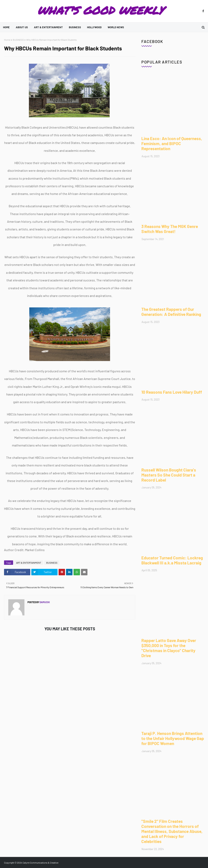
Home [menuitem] (6, 27)
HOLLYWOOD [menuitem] (94, 27)
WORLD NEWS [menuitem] (116, 27)
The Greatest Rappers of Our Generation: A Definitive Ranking (171, 312)
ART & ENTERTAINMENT (29, 563)
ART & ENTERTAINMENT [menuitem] (48, 27)
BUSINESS (18, 40)
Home (7, 40)
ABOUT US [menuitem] (22, 27)
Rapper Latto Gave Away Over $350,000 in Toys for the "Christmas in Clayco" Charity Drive (169, 648)
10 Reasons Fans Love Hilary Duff (172, 392)
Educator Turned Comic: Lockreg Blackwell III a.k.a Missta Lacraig (172, 560)
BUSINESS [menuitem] (75, 27)
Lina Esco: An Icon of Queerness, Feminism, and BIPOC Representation (172, 143)
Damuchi (44, 602)
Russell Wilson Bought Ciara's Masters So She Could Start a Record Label (169, 475)
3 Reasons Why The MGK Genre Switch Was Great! (170, 229)
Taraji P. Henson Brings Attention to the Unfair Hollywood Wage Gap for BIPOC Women (173, 738)
